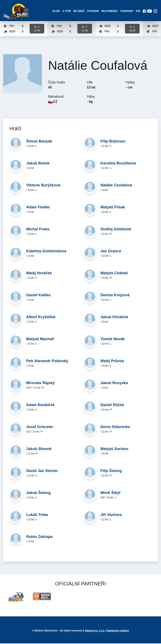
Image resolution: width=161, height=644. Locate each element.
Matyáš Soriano (114, 450)
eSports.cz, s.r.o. (95, 631)
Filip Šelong (111, 472)
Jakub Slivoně (39, 450)
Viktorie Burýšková (43, 186)
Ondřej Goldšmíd (116, 230)
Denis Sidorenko (115, 428)
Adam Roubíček (40, 406)
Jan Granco (111, 252)
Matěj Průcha (112, 362)
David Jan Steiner (42, 472)
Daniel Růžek (112, 406)
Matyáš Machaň (40, 340)
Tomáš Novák (113, 340)
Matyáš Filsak (113, 208)
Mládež (79, 12)
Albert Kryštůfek (41, 318)
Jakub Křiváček (114, 318)
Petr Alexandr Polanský (47, 362)
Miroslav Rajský (40, 384)
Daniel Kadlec (39, 296)
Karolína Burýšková (118, 164)
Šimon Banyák (39, 142)
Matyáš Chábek (114, 274)
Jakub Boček (38, 164)
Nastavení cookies (118, 631)
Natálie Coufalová (116, 186)
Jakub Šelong (38, 494)
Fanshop (126, 12)
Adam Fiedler (38, 208)
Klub (56, 12)
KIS (138, 12)
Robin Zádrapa (39, 538)
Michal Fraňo (38, 230)
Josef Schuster (40, 428)
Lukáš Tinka (37, 516)
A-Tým (66, 12)
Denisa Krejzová (115, 296)
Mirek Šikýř (110, 494)
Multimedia (109, 12)
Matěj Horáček (39, 274)
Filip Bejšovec (113, 142)
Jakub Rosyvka (114, 384)
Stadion (93, 12)
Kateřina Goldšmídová (46, 252)
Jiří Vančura (111, 516)
